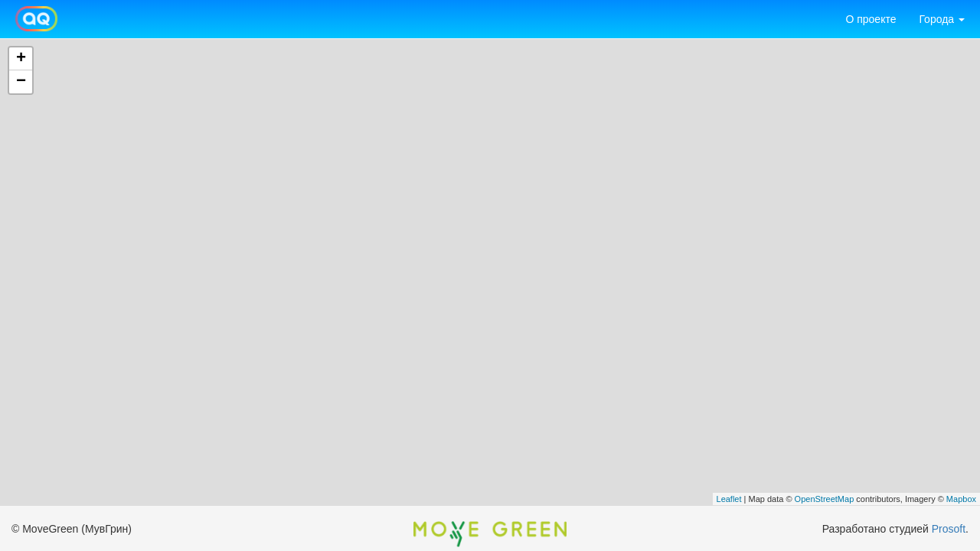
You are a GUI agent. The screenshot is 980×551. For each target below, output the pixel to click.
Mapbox (961, 499)
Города (942, 19)
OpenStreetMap (825, 499)
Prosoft (949, 529)
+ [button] (21, 59)
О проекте (871, 19)
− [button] (21, 82)
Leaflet (729, 499)
